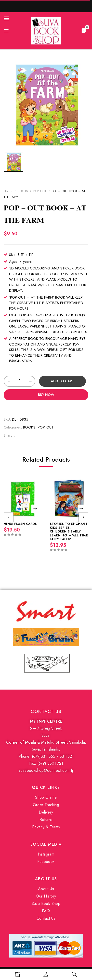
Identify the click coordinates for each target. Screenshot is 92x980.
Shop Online (46, 797)
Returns (46, 820)
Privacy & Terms (46, 827)
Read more (36, 509)
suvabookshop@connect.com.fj (46, 770)
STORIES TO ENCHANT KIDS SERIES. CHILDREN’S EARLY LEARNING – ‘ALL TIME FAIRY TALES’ (69, 531)
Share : (9, 435)
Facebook (46, 862)
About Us (46, 889)
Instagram (46, 854)
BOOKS (23, 191)
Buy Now (46, 395)
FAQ (46, 911)
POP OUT (40, 191)
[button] (84, 30)
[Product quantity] (20, 381)
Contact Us (46, 918)
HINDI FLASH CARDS (20, 524)
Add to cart (62, 381)
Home (8, 191)
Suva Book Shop (46, 904)
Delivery (46, 812)
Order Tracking (46, 805)
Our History (46, 896)
